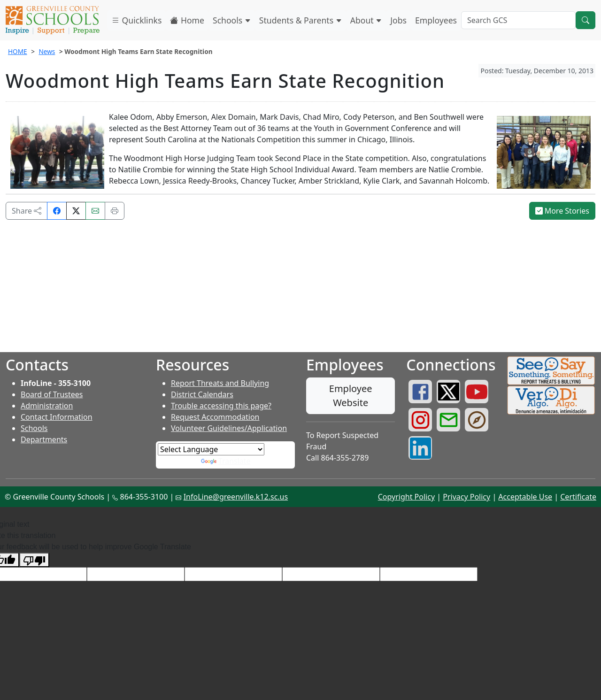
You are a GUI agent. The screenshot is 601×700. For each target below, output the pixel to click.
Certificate (578, 497)
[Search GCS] (518, 20)
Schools (232, 20)
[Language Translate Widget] (211, 449)
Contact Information (57, 417)
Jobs (398, 20)
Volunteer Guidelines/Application (229, 428)
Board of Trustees (52, 394)
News (47, 51)
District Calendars (202, 394)
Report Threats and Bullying (220, 383)
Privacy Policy (466, 497)
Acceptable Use (525, 497)
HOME (18, 51)
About (366, 20)
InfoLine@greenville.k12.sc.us (236, 497)
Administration (47, 406)
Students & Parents (300, 20)
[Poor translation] (34, 560)
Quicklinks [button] (136, 20)
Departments (44, 439)
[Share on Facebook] (57, 211)
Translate (226, 461)
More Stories (562, 211)
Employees (436, 20)
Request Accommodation (215, 417)
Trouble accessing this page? (221, 406)
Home (187, 20)
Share (27, 211)
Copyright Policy (406, 497)
